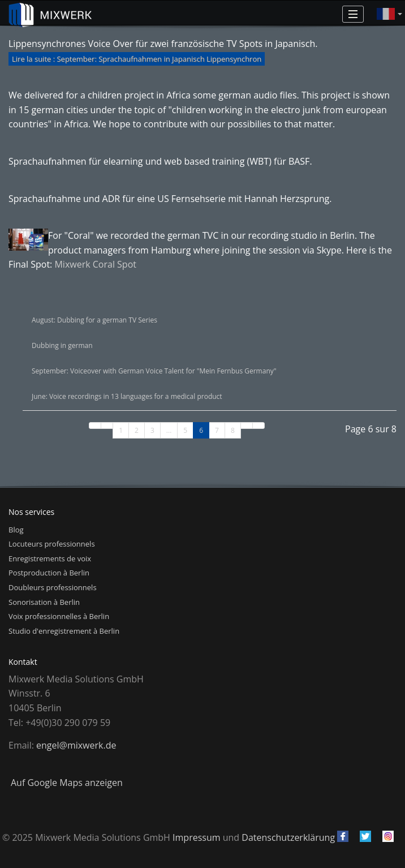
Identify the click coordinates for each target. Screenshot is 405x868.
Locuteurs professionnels (52, 544)
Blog (16, 530)
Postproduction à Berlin (49, 573)
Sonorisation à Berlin (44, 602)
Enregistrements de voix (50, 558)
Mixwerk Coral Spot (95, 264)
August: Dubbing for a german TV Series (94, 320)
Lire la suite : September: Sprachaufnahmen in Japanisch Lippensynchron (137, 59)
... (169, 430)
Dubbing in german (62, 345)
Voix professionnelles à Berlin (59, 616)
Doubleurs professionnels (53, 587)
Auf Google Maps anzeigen (67, 783)
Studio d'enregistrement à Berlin (64, 631)
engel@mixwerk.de (76, 745)
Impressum (196, 837)
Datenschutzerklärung (288, 837)
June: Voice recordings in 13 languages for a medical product (127, 396)
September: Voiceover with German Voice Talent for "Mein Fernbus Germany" (154, 371)
